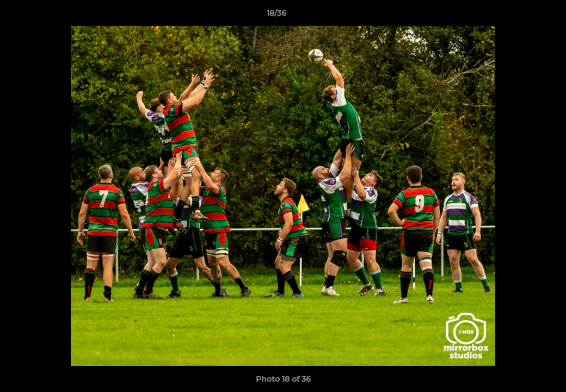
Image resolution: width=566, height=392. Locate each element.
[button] (520, 16)
